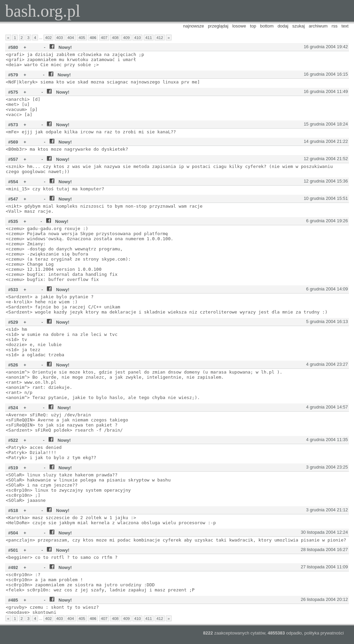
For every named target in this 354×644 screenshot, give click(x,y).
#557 (13, 159)
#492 (13, 567)
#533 (13, 290)
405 (82, 37)
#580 (13, 47)
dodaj (283, 26)
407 (104, 37)
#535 (13, 221)
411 (149, 37)
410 (138, 37)
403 (60, 37)
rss (334, 26)
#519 (13, 468)
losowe (239, 26)
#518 (13, 510)
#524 (13, 408)
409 (126, 37)
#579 (13, 75)
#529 (13, 322)
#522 (13, 440)
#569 (13, 142)
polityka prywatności (324, 633)
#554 (13, 182)
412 (160, 37)
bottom (267, 26)
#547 (13, 199)
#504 (13, 533)
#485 (13, 600)
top (253, 26)
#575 (13, 92)
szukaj (298, 26)
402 (49, 37)
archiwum (318, 26)
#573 (13, 125)
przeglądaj (218, 26)
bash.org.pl (43, 11)
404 (71, 37)
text (345, 26)
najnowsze (193, 26)
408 (115, 37)
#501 (13, 550)
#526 (13, 365)
